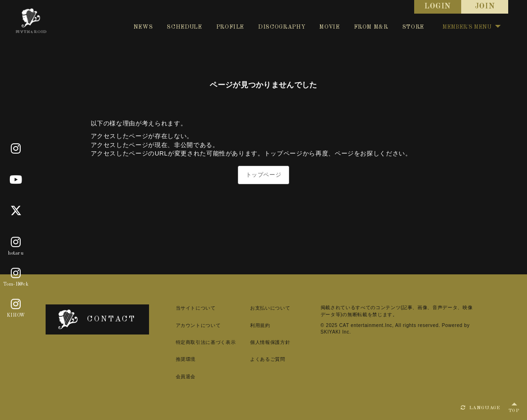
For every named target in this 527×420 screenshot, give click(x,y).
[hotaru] (16, 242)
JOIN (485, 7)
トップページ (264, 175)
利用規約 (260, 325)
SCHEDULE (184, 27)
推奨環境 (186, 359)
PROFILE (230, 27)
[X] (16, 211)
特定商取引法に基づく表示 (206, 342)
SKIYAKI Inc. (336, 332)
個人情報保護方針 (270, 342)
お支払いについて (270, 308)
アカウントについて (198, 325)
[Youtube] (16, 180)
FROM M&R (371, 27)
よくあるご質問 (268, 359)
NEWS (143, 27)
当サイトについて (196, 308)
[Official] (16, 149)
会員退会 (186, 377)
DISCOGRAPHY (282, 27)
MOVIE (329, 27)
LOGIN (438, 7)
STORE (413, 27)
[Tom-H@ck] (16, 273)
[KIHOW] (16, 304)
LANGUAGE (480, 408)
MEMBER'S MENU (472, 27)
